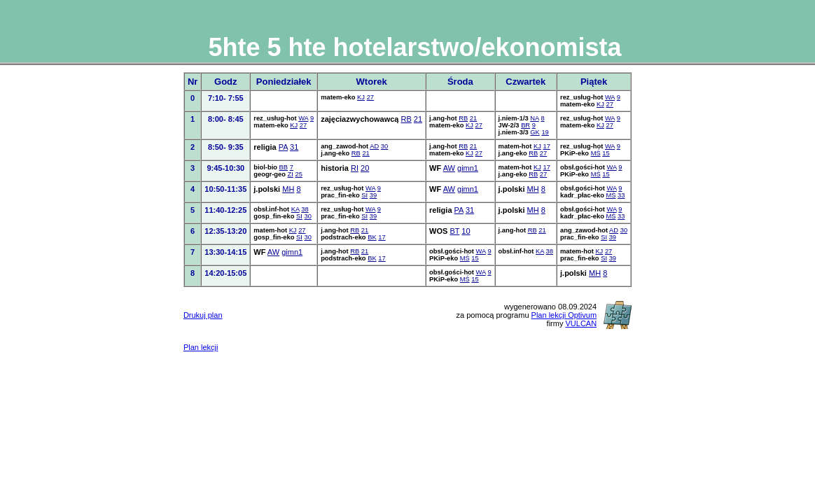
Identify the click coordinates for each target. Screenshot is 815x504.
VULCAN (581, 323)
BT (454, 231)
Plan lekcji (201, 347)
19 (545, 132)
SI (364, 195)
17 (546, 146)
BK (372, 237)
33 (621, 195)
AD (374, 146)
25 (298, 174)
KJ (361, 97)
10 (466, 231)
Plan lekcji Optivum (564, 315)
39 (373, 195)
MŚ (596, 153)
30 (384, 146)
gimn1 (468, 168)
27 (370, 97)
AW (449, 168)
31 (294, 147)
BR (525, 125)
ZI (291, 174)
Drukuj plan (203, 315)
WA (610, 97)
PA (283, 147)
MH (288, 189)
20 (365, 168)
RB (406, 119)
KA (295, 209)
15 (606, 153)
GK (535, 132)
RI (355, 168)
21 (418, 119)
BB (284, 167)
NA (534, 118)
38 (305, 209)
